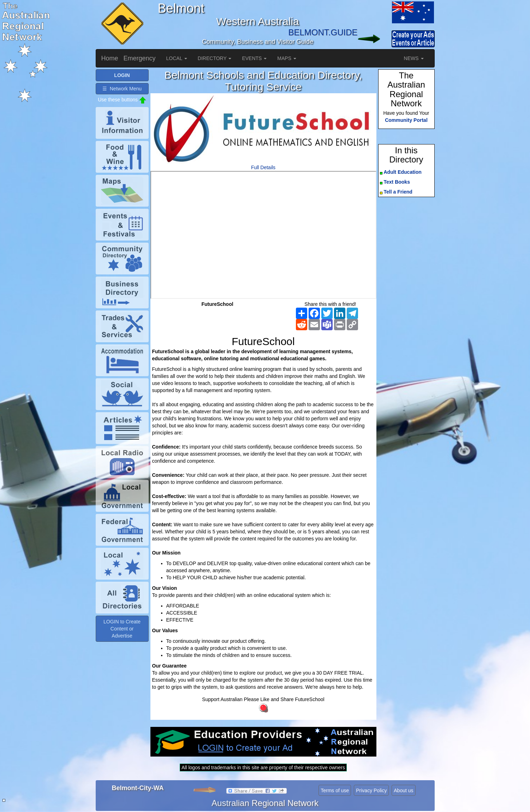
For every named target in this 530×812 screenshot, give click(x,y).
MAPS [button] (287, 58)
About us (403, 790)
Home (110, 58)
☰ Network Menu (122, 89)
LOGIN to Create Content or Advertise (122, 629)
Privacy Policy (371, 790)
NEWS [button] (414, 58)
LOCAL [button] (177, 58)
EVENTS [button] (254, 58)
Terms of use (335, 790)
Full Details (263, 167)
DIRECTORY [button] (215, 58)
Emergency (140, 58)
